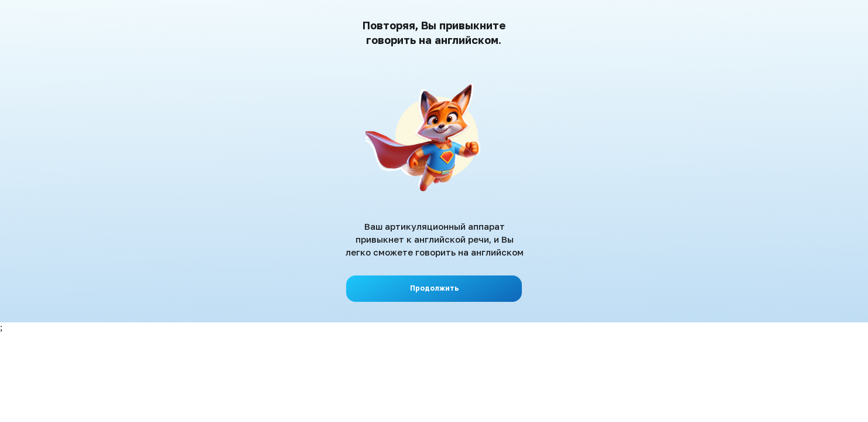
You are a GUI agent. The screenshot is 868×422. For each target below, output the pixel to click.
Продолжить (434, 288)
